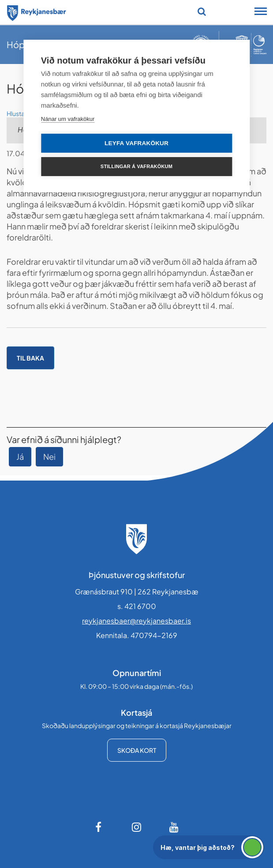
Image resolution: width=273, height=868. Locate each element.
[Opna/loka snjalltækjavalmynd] (261, 12)
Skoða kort (137, 750)
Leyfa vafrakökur (136, 143)
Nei (49, 457)
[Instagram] (137, 827)
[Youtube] (174, 827)
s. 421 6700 (137, 606)
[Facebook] (99, 827)
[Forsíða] (37, 11)
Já (20, 457)
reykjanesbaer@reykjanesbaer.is (136, 621)
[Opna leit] (202, 11)
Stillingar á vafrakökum (136, 166)
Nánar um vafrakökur (68, 119)
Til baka (30, 358)
